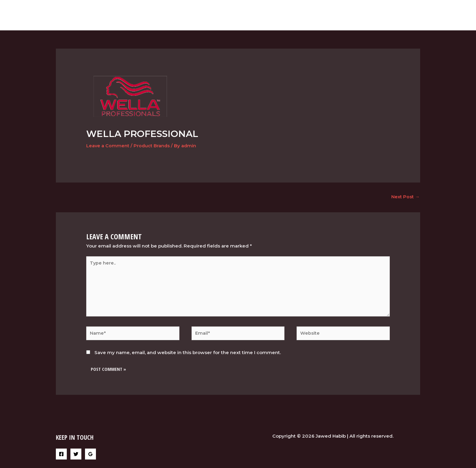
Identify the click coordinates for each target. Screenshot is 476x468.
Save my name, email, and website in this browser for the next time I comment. (188, 355)
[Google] (90, 456)
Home (324, 15)
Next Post (405, 197)
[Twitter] (76, 456)
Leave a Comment (108, 146)
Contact (405, 15)
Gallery (377, 15)
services (349, 15)
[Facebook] (61, 456)
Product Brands (152, 146)
